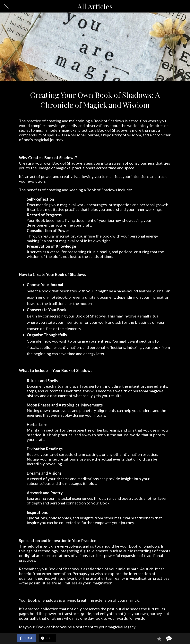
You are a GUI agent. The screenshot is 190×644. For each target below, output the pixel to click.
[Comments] (168, 639)
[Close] (6, 6)
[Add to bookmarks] (159, 639)
